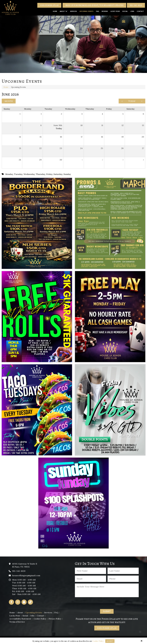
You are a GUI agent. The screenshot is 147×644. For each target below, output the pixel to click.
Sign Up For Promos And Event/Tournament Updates (94, 5)
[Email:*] (91, 579)
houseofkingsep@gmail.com (26, 575)
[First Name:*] (91, 571)
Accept (110, 641)
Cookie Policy (98, 641)
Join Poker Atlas (49, 5)
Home (6, 87)
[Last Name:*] (123, 571)
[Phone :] (123, 579)
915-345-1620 (136, 5)
